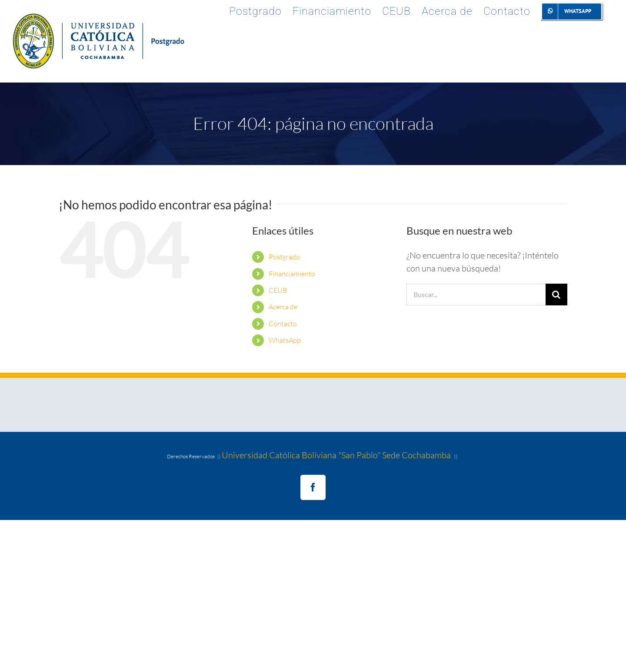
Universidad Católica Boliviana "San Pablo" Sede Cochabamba (336, 455)
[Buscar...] (476, 295)
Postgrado (284, 257)
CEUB (278, 290)
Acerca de (283, 307)
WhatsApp (285, 340)
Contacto (283, 324)
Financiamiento (292, 274)
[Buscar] (556, 295)
